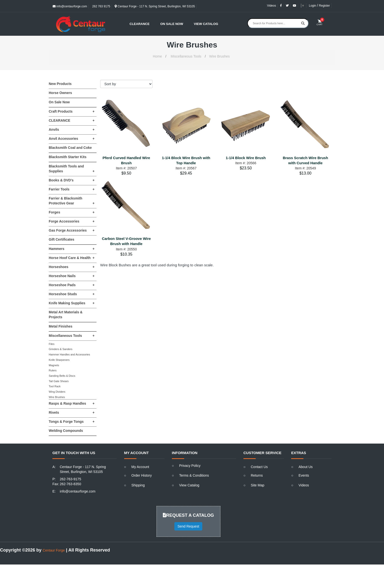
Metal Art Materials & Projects (66, 315)
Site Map (258, 485)
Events (304, 475)
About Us (306, 467)
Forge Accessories (72, 221)
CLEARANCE (72, 120)
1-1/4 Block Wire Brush (246, 158)
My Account (140, 467)
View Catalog (206, 24)
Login (312, 6)
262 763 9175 (101, 6)
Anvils (72, 129)
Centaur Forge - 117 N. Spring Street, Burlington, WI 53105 (155, 6)
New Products (60, 84)
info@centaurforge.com (70, 6)
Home (157, 56)
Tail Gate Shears (59, 381)
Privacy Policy (190, 466)
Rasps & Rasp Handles (72, 403)
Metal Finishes (60, 326)
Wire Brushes (219, 56)
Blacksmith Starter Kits (68, 157)
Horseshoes (72, 267)
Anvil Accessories (72, 139)
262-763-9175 (70, 479)
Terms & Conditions (194, 475)
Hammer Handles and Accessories (69, 354)
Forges (72, 212)
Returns (257, 475)
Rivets (72, 412)
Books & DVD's (72, 180)
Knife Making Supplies (72, 303)
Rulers (53, 370)
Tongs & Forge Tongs (72, 422)
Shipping (138, 485)
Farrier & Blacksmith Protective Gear (72, 201)
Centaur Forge (54, 550)
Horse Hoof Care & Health (72, 258)
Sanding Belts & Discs (62, 376)
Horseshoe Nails (72, 276)
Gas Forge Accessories (72, 230)
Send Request (188, 526)
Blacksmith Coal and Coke (70, 148)
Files (52, 344)
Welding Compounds (66, 431)
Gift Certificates (61, 239)
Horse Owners (60, 93)
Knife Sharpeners (59, 360)
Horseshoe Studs (72, 294)
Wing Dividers (57, 392)
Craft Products (72, 111)
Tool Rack (55, 386)
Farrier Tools (72, 189)
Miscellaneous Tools (186, 56)
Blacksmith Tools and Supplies (72, 169)
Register (324, 6)
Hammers (72, 249)
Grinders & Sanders (61, 349)
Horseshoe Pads (72, 285)
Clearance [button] (140, 24)
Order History (142, 475)
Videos (271, 6)
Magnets (54, 365)
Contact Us (259, 467)
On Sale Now (172, 24)
